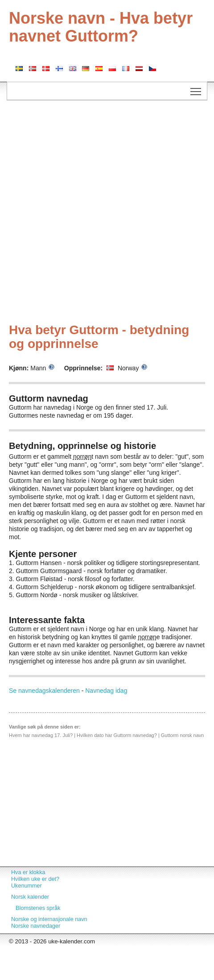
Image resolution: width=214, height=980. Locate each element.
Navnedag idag (106, 691)
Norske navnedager (36, 926)
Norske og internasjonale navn (49, 919)
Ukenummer (27, 886)
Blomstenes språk (38, 908)
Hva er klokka (28, 872)
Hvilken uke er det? (35, 879)
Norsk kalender (30, 897)
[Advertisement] (104, 213)
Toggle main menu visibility (196, 88)
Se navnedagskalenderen (44, 691)
